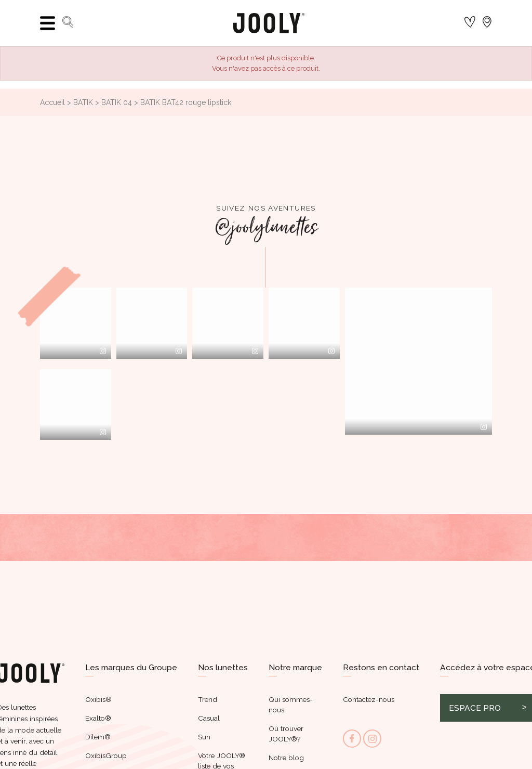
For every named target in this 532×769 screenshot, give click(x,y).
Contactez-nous (369, 699)
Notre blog (286, 758)
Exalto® (98, 718)
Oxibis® (98, 699)
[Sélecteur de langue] (489, 23)
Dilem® (98, 737)
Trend (208, 699)
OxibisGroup (106, 755)
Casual (209, 718)
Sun (204, 737)
